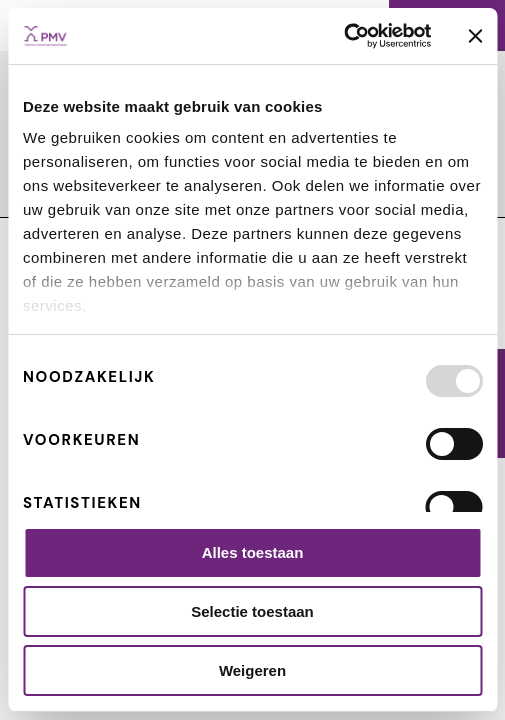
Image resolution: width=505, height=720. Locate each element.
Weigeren (252, 670)
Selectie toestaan (252, 611)
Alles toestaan (253, 552)
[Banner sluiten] (475, 36)
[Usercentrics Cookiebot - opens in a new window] (343, 36)
